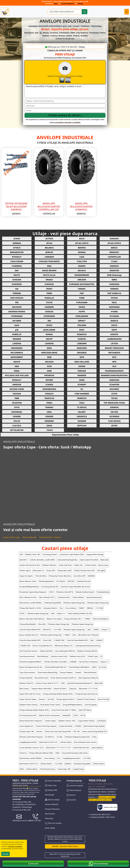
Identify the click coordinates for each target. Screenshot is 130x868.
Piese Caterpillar (53, 781)
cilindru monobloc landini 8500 (42, 560)
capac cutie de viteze (28, 699)
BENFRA (82, 248)
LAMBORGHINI (114, 339)
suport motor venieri (86, 721)
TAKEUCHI (49, 398)
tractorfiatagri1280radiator (79, 667)
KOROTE (114, 334)
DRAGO (49, 280)
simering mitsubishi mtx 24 (56, 667)
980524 (90, 608)
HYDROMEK (49, 316)
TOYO (17, 407)
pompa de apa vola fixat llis (86, 694)
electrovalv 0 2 (38, 571)
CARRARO (49, 257)
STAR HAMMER (82, 394)
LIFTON (114, 343)
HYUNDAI (114, 316)
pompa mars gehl (64, 571)
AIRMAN (17, 243)
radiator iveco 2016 (78, 656)
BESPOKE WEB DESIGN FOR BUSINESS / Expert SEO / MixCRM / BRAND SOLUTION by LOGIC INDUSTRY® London (65, 839)
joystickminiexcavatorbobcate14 (80, 683)
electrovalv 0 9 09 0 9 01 (48, 742)
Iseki (17, 325)
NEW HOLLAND (82, 362)
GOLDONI (17, 307)
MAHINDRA (17, 348)
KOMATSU (82, 334)
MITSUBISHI (114, 353)
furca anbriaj (71, 608)
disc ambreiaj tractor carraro (85, 742)
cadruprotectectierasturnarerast (88, 646)
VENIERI (17, 416)
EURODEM (17, 284)
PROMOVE (49, 375)
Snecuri (71, 795)
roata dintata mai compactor (31, 721)
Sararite (71, 800)
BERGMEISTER (17, 252)
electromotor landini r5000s (31, 603)
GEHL (114, 302)
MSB (49, 357)
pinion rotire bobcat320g (48, 672)
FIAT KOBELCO (114, 293)
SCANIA (49, 384)
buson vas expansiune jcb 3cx (31, 667)
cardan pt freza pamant (86, 699)
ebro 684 (42, 624)
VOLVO (17, 421)
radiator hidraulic (49, 565)
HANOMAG (114, 307)
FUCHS (49, 302)
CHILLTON (82, 261)
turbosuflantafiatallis (28, 624)
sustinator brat (64, 597)
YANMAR (82, 421)
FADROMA (114, 284)
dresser (42, 699)
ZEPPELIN (82, 425)
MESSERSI (82, 353)
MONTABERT (17, 357)
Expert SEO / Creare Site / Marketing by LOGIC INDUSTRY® (65, 855)
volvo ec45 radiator (101, 619)
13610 (51, 592)
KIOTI (114, 330)
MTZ (114, 357)
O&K (17, 366)
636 (53, 613)
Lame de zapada (75, 786)
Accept (6, 854)
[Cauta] (85, 12)
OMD (49, 371)
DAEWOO (114, 266)
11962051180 (59, 640)
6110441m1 (50, 737)
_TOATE (49, 430)
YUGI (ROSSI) (114, 421)
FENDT (49, 289)
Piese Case (51, 785)
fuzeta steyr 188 (64, 769)
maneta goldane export (85, 592)
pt (101, 656)
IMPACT (82, 321)
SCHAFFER (114, 384)
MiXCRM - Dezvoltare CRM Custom (65, 846)
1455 (63, 683)
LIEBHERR (82, 343)
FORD (82, 298)
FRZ (17, 302)
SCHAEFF (82, 384)
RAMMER (82, 375)
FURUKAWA (82, 302)
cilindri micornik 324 (81, 748)
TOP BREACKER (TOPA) (114, 403)
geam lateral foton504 (89, 560)
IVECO (114, 325)
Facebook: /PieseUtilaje (22, 807)
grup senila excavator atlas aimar (75, 753)
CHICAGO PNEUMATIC (49, 261)
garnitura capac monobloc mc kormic (75, 587)
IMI (49, 321)
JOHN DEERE (49, 330)
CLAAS (114, 261)
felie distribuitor (90, 672)
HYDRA (114, 311)
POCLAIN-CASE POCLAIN (17, 375)
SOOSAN (17, 394)
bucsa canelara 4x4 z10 (29, 635)
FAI (17, 289)
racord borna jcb (41, 678)
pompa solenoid (26, 678)
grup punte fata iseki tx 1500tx (64, 710)
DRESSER (82, 280)
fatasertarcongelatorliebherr (31, 662)
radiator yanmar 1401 (67, 721)
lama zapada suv (26, 726)
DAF (17, 270)
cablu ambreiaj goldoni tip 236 (80, 613)
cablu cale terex (65, 565)
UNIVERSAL (17, 412)
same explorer (97, 748)
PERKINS (82, 371)
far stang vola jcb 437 (50, 587)
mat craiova (24, 689)
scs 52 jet (103, 667)
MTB (82, 357)
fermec (39, 732)
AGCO (82, 238)
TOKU (82, 403)
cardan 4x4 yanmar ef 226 (30, 565)
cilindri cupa (93, 656)
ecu (61, 608)
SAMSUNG (114, 380)
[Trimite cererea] (65, 115)
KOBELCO (17, 334)
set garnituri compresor (89, 662)
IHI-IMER (17, 321)
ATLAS (49, 243)
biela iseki (104, 560)
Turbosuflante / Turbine (50, 537)
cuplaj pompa (78, 769)
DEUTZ (17, 275)
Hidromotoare (74, 790)
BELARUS (49, 248)
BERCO (114, 248)
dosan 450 (51, 571)
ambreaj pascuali (84, 581)
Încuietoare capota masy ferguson (33, 592)
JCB (17, 330)
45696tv (68, 764)
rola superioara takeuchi (88, 678)
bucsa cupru (103, 565)
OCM (49, 366)
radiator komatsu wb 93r (87, 651)
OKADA (82, 366)
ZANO (49, 425)
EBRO (114, 280)
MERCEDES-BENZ (49, 353)
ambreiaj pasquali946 (53, 603)
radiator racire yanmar (29, 705)
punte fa (23, 753)
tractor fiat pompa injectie (46, 726)
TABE (17, 398)
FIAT (82, 293)
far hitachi (61, 581)
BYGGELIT (17, 257)
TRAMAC (49, 407)
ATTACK (17, 248)
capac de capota (26, 576)
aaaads (78, 672)
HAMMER (49, 307)
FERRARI (114, 289)
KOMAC (49, 334)
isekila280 (66, 715)
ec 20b (60, 737)
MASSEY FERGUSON (114, 348)
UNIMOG (114, 407)
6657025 (71, 581)
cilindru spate (50, 721)
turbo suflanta (78, 597)
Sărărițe (80, 4)
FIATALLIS (49, 298)
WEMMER (49, 421)
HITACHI (49, 311)
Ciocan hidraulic (29, 537)
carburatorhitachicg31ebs (67, 560)
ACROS (17, 238)
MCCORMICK (17, 353)
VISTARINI (114, 416)
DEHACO (82, 270)
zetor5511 (24, 560)
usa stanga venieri (50, 554)
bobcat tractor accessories (49, 715)
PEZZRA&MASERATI (114, 371)
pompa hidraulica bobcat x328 (41, 753)
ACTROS (49, 238)
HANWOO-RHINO (17, 311)
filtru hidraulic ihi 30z (28, 597)
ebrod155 (47, 630)
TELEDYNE (17, 403)
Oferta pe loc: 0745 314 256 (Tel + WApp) (65, 47)
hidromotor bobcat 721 (64, 646)
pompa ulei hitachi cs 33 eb (30, 608)
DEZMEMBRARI (82, 275)
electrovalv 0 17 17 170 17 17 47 (58, 748)
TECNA (114, 398)
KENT (82, 330)
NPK (114, 362)
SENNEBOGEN (49, 389)
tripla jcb (73, 689)
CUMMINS (17, 266)
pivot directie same (47, 769)
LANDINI (17, 343)
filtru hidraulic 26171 (47, 597)
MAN (49, 348)
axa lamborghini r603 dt (65, 651)
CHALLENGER (17, 261)
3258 (57, 753)
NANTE (17, 362)
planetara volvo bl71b (65, 592)
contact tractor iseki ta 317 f (47, 683)
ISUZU (49, 325)
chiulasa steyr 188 (27, 732)
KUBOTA (82, 339)
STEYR (114, 394)
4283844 (91, 576)
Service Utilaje (52, 800)
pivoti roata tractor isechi (50, 705)
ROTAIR (49, 380)
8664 (94, 667)
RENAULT (17, 380)
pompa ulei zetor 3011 (73, 619)
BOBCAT (49, 252)
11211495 (99, 608)
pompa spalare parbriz (65, 699)
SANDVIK (17, 384)
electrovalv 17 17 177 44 (88, 689)
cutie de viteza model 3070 (30, 630)
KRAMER (17, 339)
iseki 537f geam (85, 710)
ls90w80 (73, 662)
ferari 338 (47, 640)
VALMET (82, 412)
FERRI (49, 293)
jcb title (51, 699)
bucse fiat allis (104, 699)
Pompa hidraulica (52, 809)
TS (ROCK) (82, 407)
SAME (82, 380)
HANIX (82, 307)
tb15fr (22, 613)
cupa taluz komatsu (27, 672)
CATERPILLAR (114, 257)
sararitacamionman (94, 597)
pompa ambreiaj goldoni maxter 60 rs (58, 694)
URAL (49, 412)
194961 (81, 608)
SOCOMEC (114, 389)
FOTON (114, 298)
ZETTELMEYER (17, 430)
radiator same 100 (33, 554)
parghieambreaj (103, 592)
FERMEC (82, 289)
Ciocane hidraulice (68, 4)
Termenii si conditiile (15, 846)
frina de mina (41, 576)
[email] (65, 110)
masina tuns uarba (54, 619)
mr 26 (83, 715)
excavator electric (50, 608)
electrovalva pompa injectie (94, 726)
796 (21, 554)
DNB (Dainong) (114, 275)
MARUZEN (82, 348)
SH (82, 389)
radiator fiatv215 (26, 683)
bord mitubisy (43, 656)
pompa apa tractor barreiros (60, 576)
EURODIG (49, 284)
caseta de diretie (66, 726)
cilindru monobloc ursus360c (56, 662)
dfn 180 (76, 732)
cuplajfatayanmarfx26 (28, 742)
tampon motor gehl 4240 (41, 689)
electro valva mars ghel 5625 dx (32, 619)
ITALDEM (82, 325)
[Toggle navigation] (127, 12)
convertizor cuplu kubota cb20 (72, 554)
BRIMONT (114, 252)
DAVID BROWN (49, 270)
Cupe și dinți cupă (11, 537)
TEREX (49, 403)
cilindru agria (25, 571)
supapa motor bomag (95, 554)
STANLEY (49, 394)
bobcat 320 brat (46, 651)
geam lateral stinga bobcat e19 (94, 732)
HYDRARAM (17, 316)
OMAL (17, 371)
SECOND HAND (17, 389)
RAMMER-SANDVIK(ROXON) (114, 375)
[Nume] (65, 101)
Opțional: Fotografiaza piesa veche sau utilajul (76, 72)
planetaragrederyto (46, 581)
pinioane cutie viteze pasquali (31, 737)
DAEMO (82, 266)
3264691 (100, 640)
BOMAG (82, 252)
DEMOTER (114, 270)
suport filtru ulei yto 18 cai (30, 694)
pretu (95, 737)
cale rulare (101, 721)
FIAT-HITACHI (17, 298)
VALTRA (114, 412)
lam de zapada (91, 705)
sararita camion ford (59, 656)
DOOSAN (17, 280)
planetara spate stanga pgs (74, 603)
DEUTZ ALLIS (49, 275)
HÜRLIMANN (82, 316)
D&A (49, 266)
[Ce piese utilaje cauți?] (65, 12)
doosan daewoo (66, 672)
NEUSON (49, 362)
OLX (114, 366)
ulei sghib (101, 571)
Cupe (56, 4)
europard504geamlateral (29, 587)
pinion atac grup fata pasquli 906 (58, 732)
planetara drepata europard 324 (77, 737)
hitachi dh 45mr (60, 689)
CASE (82, 257)
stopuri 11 (61, 613)
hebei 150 (78, 565)
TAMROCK (82, 398)
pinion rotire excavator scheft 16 (63, 678)
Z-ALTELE (17, 425)
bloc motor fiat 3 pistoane (88, 635)
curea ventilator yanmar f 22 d (31, 748)
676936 (78, 726)
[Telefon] (65, 106)
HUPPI (82, 311)
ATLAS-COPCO (82, 243)
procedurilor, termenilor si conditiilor (68, 122)
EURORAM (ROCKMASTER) (82, 284)
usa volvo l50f (79, 576)
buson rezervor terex (28, 581)
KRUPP (49, 339)
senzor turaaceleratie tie (42, 646)
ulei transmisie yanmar (29, 651)
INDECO (114, 321)
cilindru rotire (66, 742)
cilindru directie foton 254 (84, 571)
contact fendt (90, 565)
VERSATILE (82, 416)
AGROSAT (114, 238)
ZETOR (114, 425)
